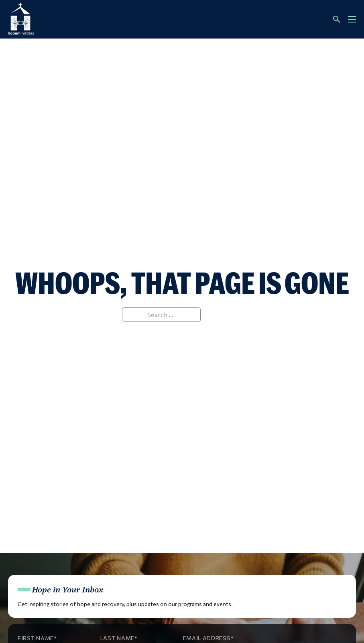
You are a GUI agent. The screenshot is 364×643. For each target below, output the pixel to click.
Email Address (207, 638)
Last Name (117, 638)
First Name (36, 638)
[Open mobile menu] (352, 19)
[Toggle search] (337, 19)
